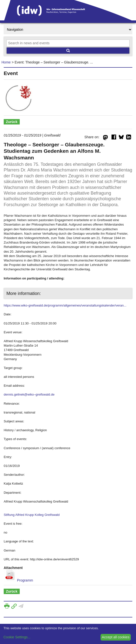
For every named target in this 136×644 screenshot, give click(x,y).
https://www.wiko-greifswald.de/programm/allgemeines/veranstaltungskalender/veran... (65, 305)
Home (6, 62)
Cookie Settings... (17, 637)
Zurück (12, 122)
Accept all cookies (116, 637)
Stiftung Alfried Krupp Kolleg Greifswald (32, 515)
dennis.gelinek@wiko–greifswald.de (29, 394)
